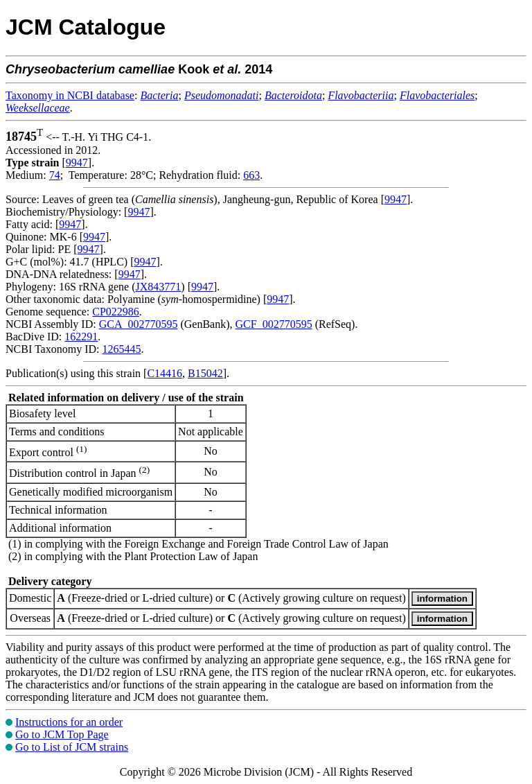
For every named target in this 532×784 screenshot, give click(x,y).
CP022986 (116, 312)
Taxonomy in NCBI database (70, 95)
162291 (81, 337)
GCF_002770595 (274, 324)
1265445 (121, 349)
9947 (77, 163)
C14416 (165, 373)
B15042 (205, 373)
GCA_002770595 (139, 324)
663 (251, 175)
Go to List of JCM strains (72, 747)
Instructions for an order (69, 722)
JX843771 (159, 287)
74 (55, 175)
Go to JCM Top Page (62, 734)
